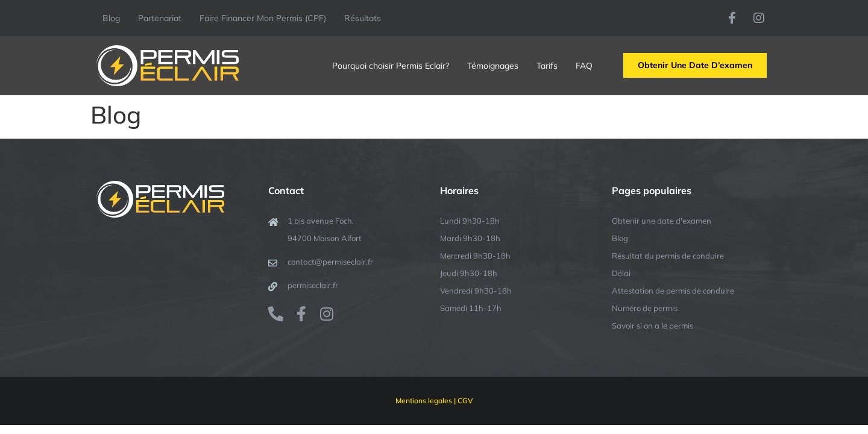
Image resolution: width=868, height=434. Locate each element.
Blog (111, 18)
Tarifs (547, 66)
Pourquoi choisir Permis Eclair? (391, 66)
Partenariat (160, 18)
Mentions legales (424, 401)
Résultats (363, 18)
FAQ (584, 66)
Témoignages (493, 66)
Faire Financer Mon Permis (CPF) (263, 18)
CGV (465, 401)
